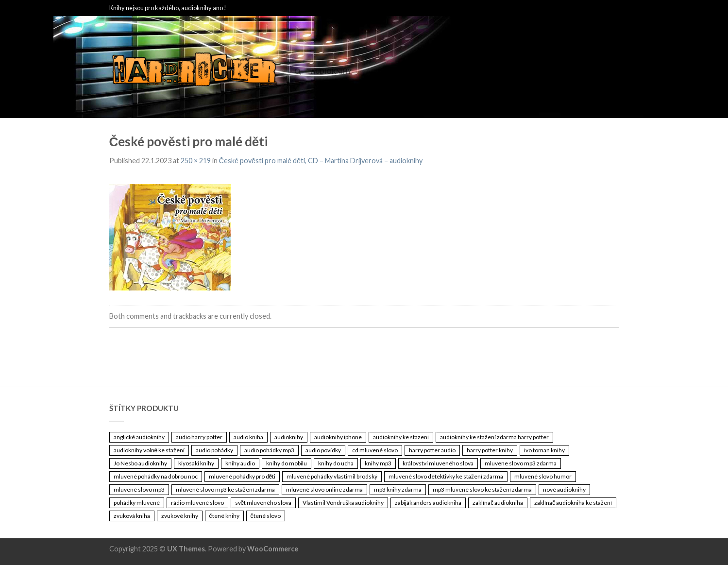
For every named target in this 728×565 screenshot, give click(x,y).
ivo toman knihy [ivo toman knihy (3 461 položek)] (544, 450)
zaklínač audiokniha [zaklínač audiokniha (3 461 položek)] (498, 503)
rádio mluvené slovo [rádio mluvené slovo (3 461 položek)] (197, 503)
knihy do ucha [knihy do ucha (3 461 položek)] (336, 463)
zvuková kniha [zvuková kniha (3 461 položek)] (132, 516)
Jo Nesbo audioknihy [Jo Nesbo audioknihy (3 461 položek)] (140, 463)
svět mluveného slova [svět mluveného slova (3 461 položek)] (263, 503)
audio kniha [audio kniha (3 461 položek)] (248, 437)
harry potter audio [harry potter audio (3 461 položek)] (432, 450)
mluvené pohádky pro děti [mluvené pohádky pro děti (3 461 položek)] (242, 476)
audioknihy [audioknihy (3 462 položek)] (289, 437)
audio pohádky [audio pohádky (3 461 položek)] (214, 450)
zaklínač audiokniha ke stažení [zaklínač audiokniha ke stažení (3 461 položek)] (573, 503)
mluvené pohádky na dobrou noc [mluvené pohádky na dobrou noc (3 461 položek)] (156, 476)
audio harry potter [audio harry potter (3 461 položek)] (199, 437)
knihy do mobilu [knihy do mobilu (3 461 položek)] (287, 463)
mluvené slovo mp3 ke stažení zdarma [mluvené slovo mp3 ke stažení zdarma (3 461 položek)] (225, 489)
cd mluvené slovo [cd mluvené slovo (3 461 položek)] (375, 450)
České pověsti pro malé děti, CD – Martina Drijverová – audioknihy (321, 161)
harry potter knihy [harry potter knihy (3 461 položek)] (490, 450)
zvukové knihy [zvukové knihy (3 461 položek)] (180, 516)
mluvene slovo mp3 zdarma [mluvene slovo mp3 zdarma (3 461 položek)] (521, 463)
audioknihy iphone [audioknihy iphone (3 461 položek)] (338, 437)
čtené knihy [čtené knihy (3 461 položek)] (224, 516)
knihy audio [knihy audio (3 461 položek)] (240, 463)
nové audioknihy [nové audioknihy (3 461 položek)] (564, 489)
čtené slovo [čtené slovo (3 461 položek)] (266, 516)
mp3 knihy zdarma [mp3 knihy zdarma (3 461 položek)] (398, 489)
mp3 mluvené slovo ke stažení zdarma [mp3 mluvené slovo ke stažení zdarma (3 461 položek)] (482, 489)
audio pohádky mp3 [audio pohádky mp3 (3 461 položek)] (269, 450)
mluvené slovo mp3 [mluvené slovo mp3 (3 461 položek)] (139, 489)
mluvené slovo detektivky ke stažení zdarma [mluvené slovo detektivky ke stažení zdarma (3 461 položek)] (446, 476)
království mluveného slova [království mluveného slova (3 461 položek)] (438, 463)
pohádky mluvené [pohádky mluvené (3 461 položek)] (137, 503)
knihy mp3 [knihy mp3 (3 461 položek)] (378, 463)
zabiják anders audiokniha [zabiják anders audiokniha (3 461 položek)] (428, 503)
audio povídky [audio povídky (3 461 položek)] (323, 450)
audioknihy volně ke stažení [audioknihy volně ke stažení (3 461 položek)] (149, 450)
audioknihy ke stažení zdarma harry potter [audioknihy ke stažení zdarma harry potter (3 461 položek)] (494, 437)
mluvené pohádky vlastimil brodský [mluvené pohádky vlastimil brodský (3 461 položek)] (332, 476)
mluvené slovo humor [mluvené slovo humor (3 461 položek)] (543, 476)
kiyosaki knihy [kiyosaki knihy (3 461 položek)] (196, 463)
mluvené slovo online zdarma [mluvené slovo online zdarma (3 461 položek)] (324, 489)
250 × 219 (196, 161)
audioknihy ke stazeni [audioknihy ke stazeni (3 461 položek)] (401, 437)
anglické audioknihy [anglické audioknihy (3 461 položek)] (139, 437)
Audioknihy (331, 71)
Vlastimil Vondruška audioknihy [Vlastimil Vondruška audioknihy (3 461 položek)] (343, 503)
